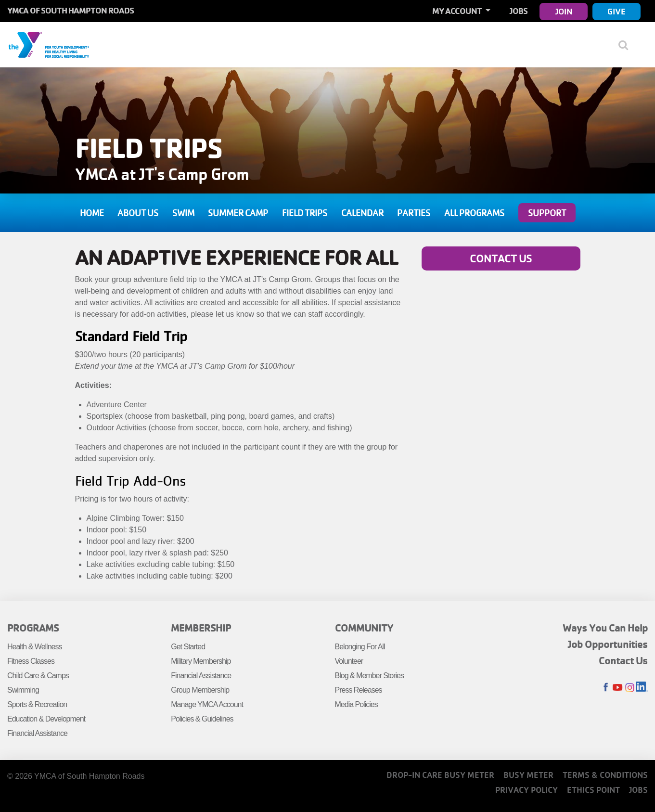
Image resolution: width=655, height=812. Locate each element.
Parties (414, 213)
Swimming (23, 690)
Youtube (618, 688)
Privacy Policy (527, 790)
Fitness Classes (31, 661)
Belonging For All (360, 647)
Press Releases (359, 690)
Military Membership (201, 661)
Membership (201, 628)
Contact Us (501, 258)
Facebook (606, 688)
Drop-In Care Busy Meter (440, 775)
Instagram (630, 688)
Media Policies (356, 704)
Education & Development (46, 719)
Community (364, 628)
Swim (183, 213)
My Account (458, 11)
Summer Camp (238, 213)
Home (92, 213)
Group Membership (200, 690)
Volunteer (349, 661)
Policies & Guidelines (202, 719)
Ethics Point (593, 790)
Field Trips (305, 213)
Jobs (519, 11)
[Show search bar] (627, 45)
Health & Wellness (34, 647)
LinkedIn (642, 688)
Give (616, 11)
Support (547, 213)
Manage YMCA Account (207, 704)
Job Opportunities (608, 644)
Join (564, 11)
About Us (138, 213)
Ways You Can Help (605, 628)
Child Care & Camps (38, 676)
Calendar (362, 213)
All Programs (474, 213)
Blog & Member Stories (370, 676)
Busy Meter (528, 775)
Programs (33, 628)
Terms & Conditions (605, 775)
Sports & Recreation (37, 704)
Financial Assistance (37, 733)
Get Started (188, 647)
